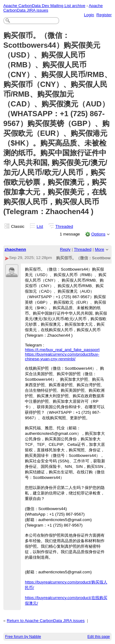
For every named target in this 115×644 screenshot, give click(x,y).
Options (98, 234)
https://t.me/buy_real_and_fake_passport (62, 350)
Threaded (64, 226)
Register (104, 15)
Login (89, 15)
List (40, 226)
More (100, 249)
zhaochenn (15, 249)
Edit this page (99, 637)
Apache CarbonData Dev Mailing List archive (44, 6)
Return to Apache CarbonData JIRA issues (46, 621)
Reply (65, 249)
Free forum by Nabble (23, 637)
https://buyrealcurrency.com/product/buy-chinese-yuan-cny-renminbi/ (62, 357)
